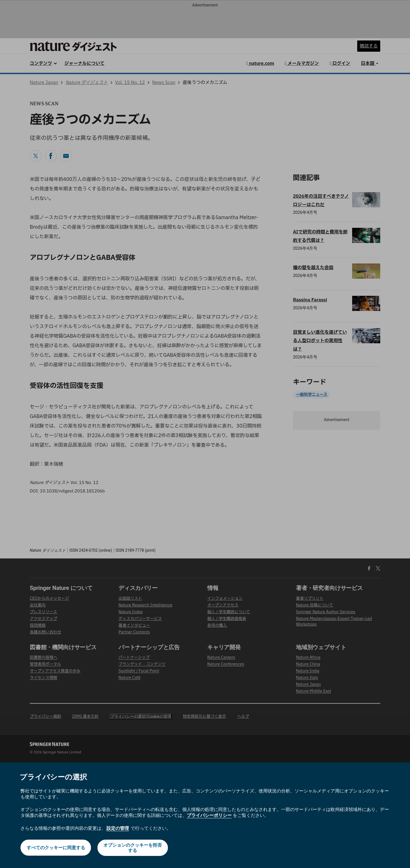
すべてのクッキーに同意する (56, 848)
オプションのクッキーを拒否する (133, 848)
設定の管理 (118, 828)
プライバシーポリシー (209, 815)
